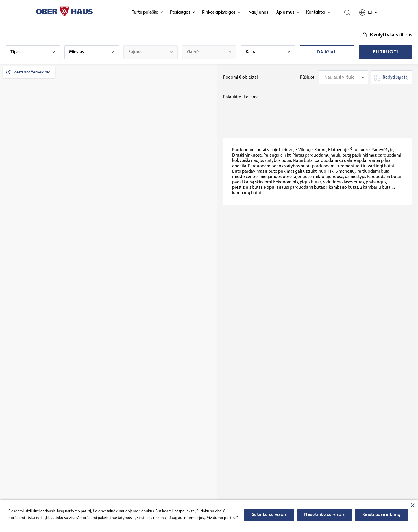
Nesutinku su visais (325, 515)
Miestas (77, 52)
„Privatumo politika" (221, 518)
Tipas (16, 52)
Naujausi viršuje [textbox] (339, 77)
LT (368, 12)
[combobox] (343, 77)
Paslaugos (183, 12)
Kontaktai (318, 12)
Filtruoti (385, 52)
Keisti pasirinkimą (381, 515)
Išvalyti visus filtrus (391, 35)
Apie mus (288, 12)
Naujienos (258, 12)
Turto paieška (148, 12)
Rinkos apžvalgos (221, 12)
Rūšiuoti (308, 77)
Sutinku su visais (269, 515)
